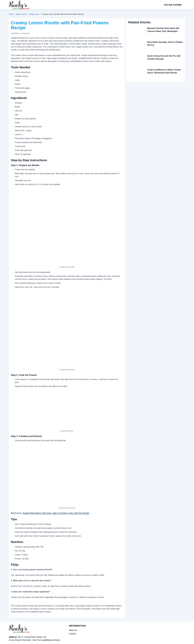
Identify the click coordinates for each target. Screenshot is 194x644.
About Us (73, 630)
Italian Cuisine (173, 5)
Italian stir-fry (34, 14)
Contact (72, 634)
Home (11, 14)
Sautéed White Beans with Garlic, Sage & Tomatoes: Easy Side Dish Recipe (56, 513)
